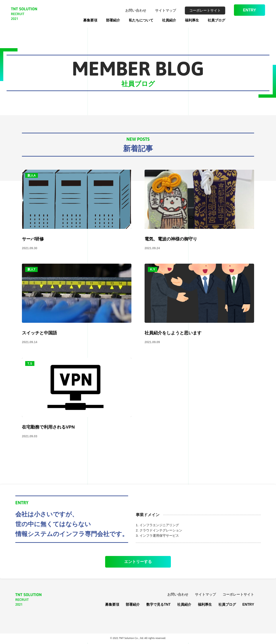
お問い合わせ (132, 10)
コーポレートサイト (201, 10)
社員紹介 (165, 20)
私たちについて (137, 20)
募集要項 (86, 20)
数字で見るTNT (158, 606)
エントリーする (138, 562)
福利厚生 (188, 20)
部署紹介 (109, 20)
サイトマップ (161, 10)
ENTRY (247, 11)
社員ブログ (212, 20)
